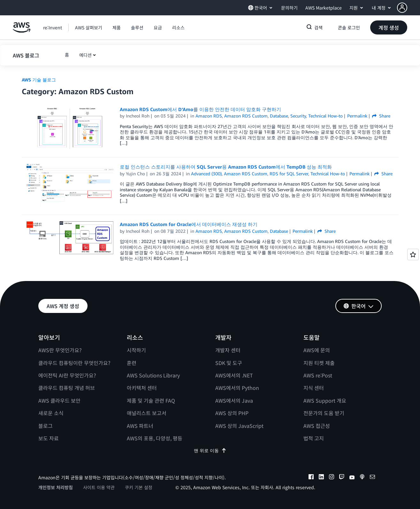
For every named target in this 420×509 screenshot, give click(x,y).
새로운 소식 (51, 413)
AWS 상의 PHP (232, 413)
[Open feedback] (413, 254)
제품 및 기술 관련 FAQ (151, 400)
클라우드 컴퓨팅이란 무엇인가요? (74, 363)
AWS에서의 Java (234, 400)
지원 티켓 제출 (319, 363)
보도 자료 (49, 438)
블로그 (46, 426)
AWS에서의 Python (237, 388)
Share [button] (381, 116)
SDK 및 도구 (229, 363)
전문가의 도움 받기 (324, 413)
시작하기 (136, 350)
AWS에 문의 (317, 350)
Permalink (357, 116)
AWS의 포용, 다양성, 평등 (155, 438)
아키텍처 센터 (142, 388)
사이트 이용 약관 (99, 487)
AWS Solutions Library (153, 375)
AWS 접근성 (317, 426)
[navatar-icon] (402, 8)
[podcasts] (362, 478)
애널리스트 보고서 (147, 413)
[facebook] (311, 478)
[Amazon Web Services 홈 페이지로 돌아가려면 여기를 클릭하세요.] (22, 31)
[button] (409, 8)
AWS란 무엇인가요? (60, 350)
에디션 (85, 55)
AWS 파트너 (140, 426)
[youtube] (352, 478)
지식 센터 (314, 388)
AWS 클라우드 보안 (59, 400)
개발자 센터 (228, 350)
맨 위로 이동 (210, 450)
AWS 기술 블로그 (39, 80)
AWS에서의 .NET (234, 375)
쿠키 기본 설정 (139, 487)
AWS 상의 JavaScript (239, 426)
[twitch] (342, 478)
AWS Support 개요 (325, 400)
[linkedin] (321, 478)
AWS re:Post (318, 375)
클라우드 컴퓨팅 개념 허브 (67, 388)
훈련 (132, 363)
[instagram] (332, 478)
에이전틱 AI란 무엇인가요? (67, 375)
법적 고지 (314, 438)
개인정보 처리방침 (56, 487)
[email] (372, 478)
